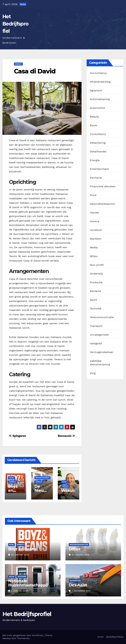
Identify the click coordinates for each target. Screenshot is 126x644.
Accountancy (98, 73)
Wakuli (68, 490)
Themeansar (23, 638)
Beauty (94, 117)
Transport (96, 326)
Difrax (74, 549)
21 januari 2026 (81, 555)
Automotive (97, 108)
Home (100, 637)
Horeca (18, 64)
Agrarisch (96, 90)
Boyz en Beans (14, 490)
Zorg (93, 373)
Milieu (94, 256)
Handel (94, 213)
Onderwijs (96, 274)
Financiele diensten (103, 186)
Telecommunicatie (102, 317)
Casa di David (35, 71)
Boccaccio (66, 436)
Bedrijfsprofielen (115, 637)
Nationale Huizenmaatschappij (28, 583)
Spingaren (17, 436)
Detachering (98, 143)
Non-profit (97, 265)
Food (11, 478)
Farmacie (96, 178)
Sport (94, 300)
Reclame (95, 291)
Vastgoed (96, 343)
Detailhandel (98, 151)
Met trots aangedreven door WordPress (23, 635)
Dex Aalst (78, 585)
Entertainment (42, 478)
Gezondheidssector (102, 204)
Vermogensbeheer (102, 352)
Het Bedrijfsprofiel (15, 24)
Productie (96, 282)
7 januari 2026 (20, 591)
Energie (95, 160)
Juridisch (96, 230)
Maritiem (96, 239)
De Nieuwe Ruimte (42, 490)
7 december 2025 (81, 591)
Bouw (94, 125)
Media (94, 247)
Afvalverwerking (100, 82)
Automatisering (100, 99)
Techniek (96, 309)
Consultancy (98, 134)
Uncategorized (99, 335)
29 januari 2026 (20, 555)
